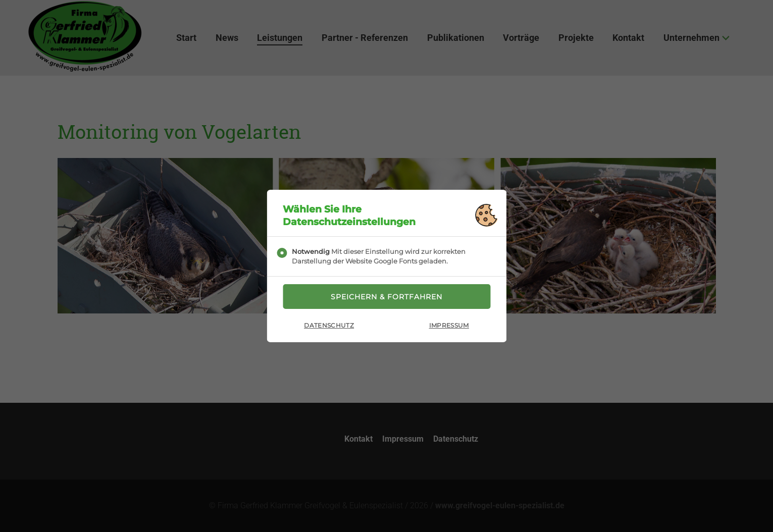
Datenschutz (329, 325)
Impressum (449, 325)
